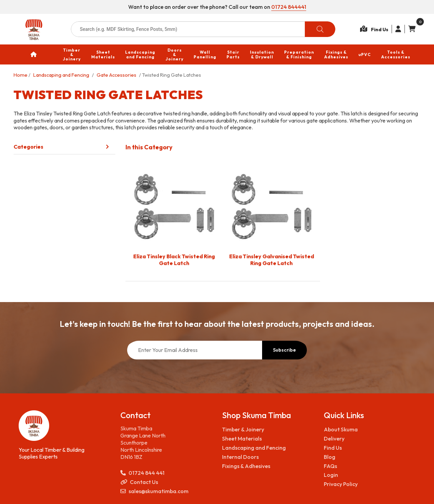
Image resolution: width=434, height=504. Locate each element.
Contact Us (139, 446)
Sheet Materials (242, 403)
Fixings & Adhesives (246, 430)
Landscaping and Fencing (61, 75)
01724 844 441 (142, 437)
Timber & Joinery (243, 394)
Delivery (334, 403)
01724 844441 (289, 7)
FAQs (330, 430)
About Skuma (341, 394)
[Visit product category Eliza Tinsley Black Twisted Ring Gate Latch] (174, 216)
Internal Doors (240, 421)
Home (21, 75)
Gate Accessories (116, 75)
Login (331, 439)
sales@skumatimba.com (154, 456)
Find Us (333, 412)
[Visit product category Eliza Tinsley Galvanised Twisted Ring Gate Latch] (271, 216)
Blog (330, 421)
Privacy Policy (341, 448)
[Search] (320, 29)
